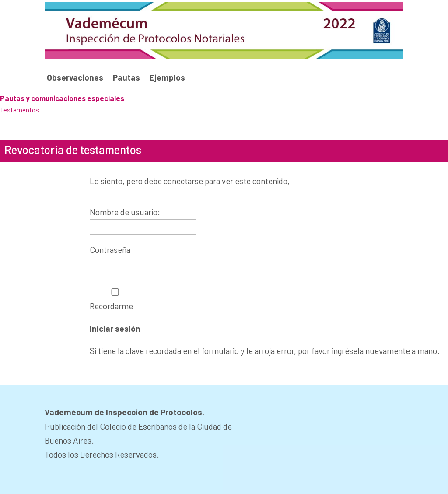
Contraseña (110, 250)
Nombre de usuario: (125, 212)
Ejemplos (167, 78)
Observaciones (75, 78)
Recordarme (115, 300)
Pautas (126, 78)
